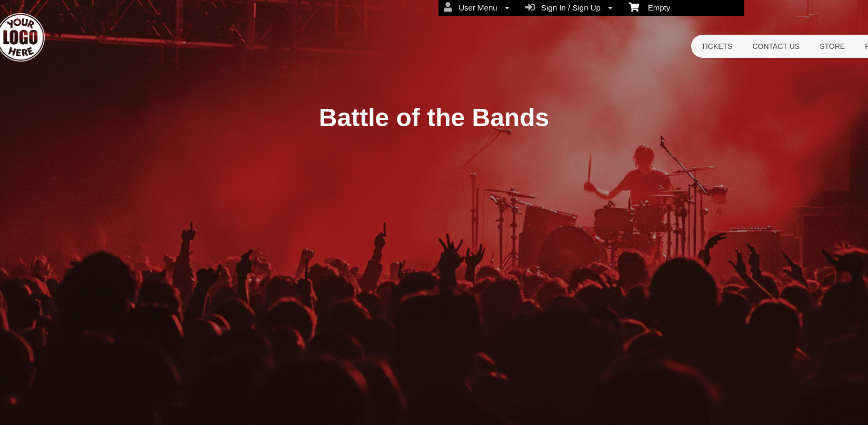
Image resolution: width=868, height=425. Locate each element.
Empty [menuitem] (649, 7)
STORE (832, 46)
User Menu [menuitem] (477, 7)
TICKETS (717, 46)
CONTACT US (776, 46)
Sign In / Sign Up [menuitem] (569, 7)
